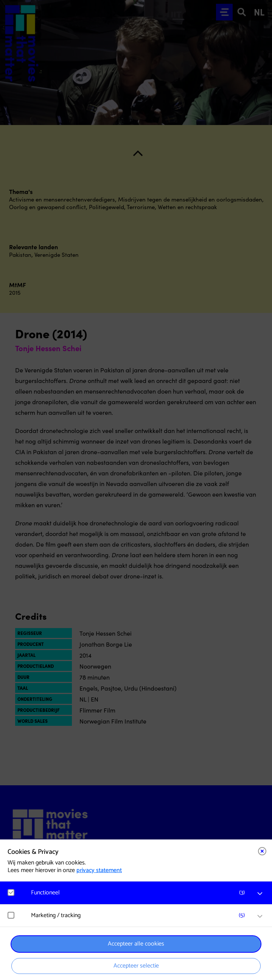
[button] (140, 893)
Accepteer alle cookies (136, 944)
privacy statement (99, 870)
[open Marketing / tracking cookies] (260, 916)
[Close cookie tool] (262, 851)
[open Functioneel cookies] (260, 894)
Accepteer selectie (136, 966)
